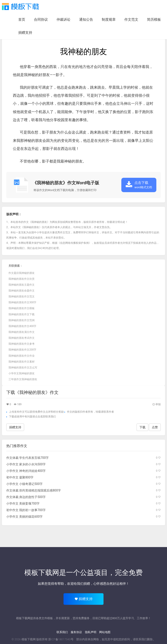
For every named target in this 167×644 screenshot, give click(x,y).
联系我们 (62, 632)
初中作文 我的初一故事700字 (26, 510)
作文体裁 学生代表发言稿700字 (28, 458)
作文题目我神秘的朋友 (22, 273)
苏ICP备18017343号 (61, 639)
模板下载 (20, 7)
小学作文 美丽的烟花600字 (24, 517)
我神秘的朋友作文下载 (22, 314)
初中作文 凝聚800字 (20, 477)
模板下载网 (29, 639)
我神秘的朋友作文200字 (22, 350)
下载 (12, 417)
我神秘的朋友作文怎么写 (23, 368)
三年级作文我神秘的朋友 (23, 379)
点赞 (155, 427)
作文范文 (131, 19)
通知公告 (86, 19)
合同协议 (41, 19)
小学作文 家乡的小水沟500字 (26, 464)
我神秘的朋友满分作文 (22, 332)
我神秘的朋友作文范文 (22, 297)
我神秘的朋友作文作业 (22, 356)
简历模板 (154, 19)
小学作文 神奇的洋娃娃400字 (26, 471)
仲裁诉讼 (63, 19)
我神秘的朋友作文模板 (22, 308)
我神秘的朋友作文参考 (22, 344)
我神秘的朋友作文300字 (22, 302)
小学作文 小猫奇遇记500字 (24, 484)
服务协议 (76, 632)
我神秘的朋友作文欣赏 (22, 279)
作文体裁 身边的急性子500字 (26, 497)
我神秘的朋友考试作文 (22, 338)
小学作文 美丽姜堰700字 (23, 503)
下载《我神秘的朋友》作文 (32, 392)
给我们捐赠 (82, 584)
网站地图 (105, 632)
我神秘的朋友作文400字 (22, 326)
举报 (156, 404)
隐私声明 (91, 632)
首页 (22, 19)
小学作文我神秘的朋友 (22, 373)
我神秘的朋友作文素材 (22, 362)
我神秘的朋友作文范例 (22, 320)
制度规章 (109, 19)
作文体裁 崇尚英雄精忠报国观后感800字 (34, 490)
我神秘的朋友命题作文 (22, 291)
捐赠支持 (25, 33)
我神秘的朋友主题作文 (22, 285)
